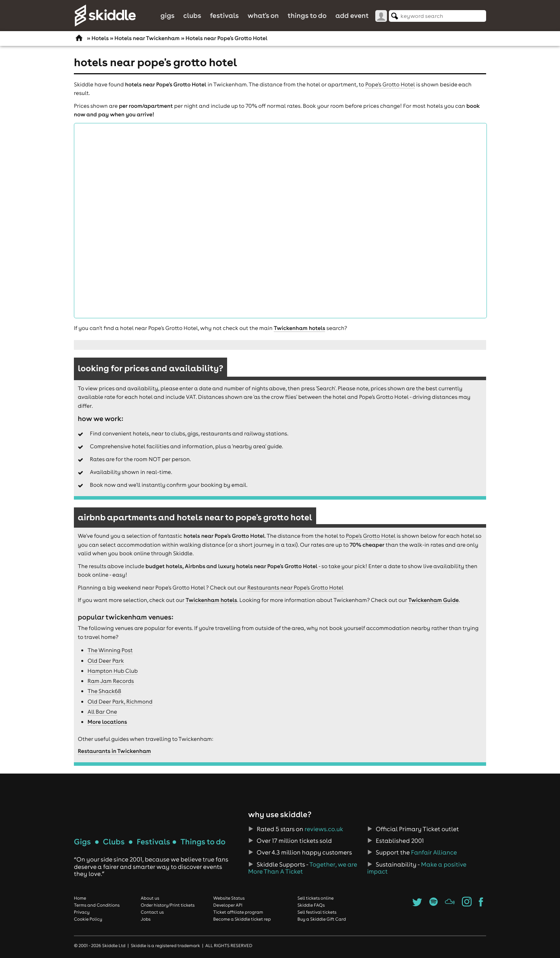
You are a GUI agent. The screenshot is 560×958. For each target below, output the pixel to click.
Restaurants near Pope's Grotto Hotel (295, 588)
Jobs (146, 919)
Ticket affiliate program (238, 912)
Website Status (229, 898)
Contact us (152, 912)
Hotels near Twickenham (147, 38)
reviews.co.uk (324, 829)
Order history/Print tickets (168, 905)
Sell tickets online (316, 898)
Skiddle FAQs (311, 905)
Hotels (100, 38)
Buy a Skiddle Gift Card (322, 919)
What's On (263, 15)
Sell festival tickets (317, 912)
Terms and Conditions (97, 905)
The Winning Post (110, 650)
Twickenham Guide (434, 600)
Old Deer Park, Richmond (120, 702)
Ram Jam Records (111, 681)
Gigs (167, 15)
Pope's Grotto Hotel (390, 84)
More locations (107, 722)
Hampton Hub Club (113, 671)
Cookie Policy (88, 919)
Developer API (228, 905)
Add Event (352, 15)
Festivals (224, 15)
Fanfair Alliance (434, 853)
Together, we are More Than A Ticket (303, 868)
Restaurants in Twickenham (114, 751)
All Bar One (102, 712)
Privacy (82, 912)
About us (150, 898)
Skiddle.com (105, 16)
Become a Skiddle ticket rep (242, 919)
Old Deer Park (106, 661)
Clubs (192, 15)
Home (80, 898)
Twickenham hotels (300, 328)
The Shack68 (104, 691)
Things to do (307, 15)
